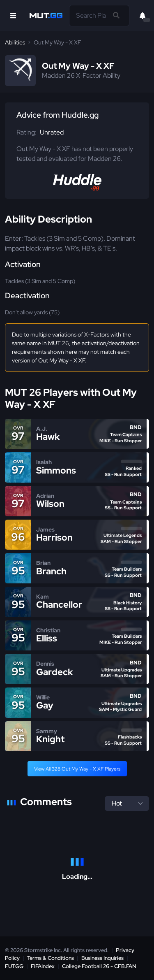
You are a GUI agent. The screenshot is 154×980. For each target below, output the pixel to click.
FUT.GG (14, 966)
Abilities (15, 42)
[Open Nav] (13, 16)
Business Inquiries (102, 958)
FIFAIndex (43, 966)
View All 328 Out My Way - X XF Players (77, 769)
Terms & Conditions (51, 958)
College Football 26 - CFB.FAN (99, 966)
